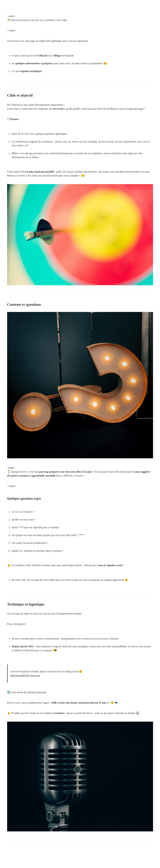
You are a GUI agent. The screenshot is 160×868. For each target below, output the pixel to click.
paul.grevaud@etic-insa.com (25, 675)
